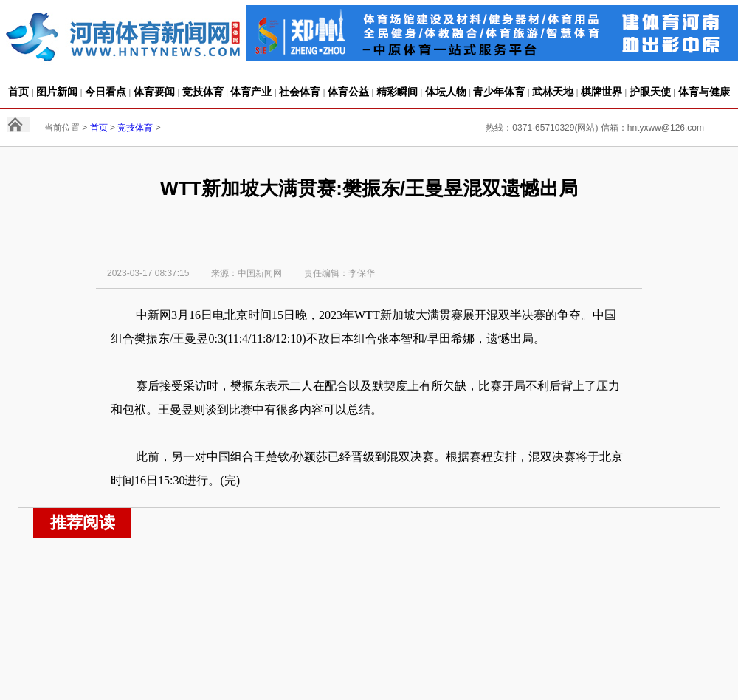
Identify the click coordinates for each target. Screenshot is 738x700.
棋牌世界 (601, 92)
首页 (18, 92)
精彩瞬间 (397, 92)
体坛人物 (446, 92)
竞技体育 (203, 92)
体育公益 (348, 92)
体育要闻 (154, 92)
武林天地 (553, 92)
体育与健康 (704, 92)
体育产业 (251, 92)
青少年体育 (499, 92)
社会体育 (300, 92)
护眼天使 (650, 92)
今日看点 (106, 92)
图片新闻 (57, 92)
